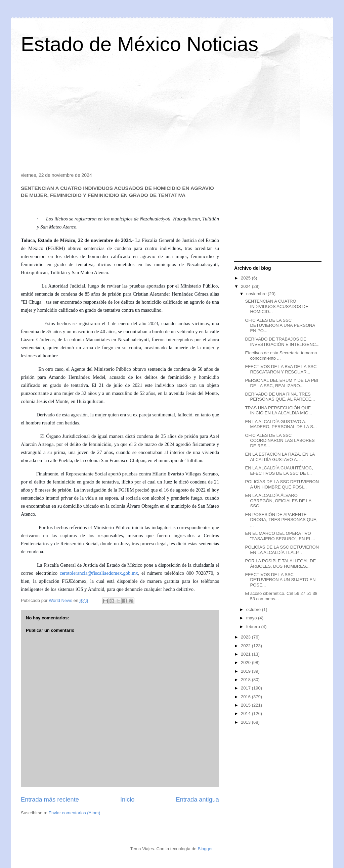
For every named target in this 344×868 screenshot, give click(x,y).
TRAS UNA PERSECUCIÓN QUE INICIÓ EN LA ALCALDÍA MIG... (278, 411)
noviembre (257, 294)
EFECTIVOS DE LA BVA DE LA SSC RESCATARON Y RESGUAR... (281, 369)
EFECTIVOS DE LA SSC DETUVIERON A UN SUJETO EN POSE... (280, 580)
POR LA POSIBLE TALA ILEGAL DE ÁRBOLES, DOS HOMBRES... (280, 564)
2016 (246, 697)
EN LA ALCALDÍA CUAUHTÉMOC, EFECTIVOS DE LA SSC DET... (279, 471)
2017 (246, 688)
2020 (246, 662)
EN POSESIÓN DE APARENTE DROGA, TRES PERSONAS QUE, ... (281, 520)
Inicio (127, 800)
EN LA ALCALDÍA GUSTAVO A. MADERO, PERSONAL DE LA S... (281, 424)
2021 (246, 654)
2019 (246, 671)
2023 (246, 637)
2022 (246, 646)
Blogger (205, 849)
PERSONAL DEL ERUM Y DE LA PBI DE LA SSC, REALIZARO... (281, 383)
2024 (246, 286)
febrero (254, 627)
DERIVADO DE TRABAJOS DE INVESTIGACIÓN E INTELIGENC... (282, 342)
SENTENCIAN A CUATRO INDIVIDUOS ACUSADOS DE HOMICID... (276, 306)
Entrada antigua (198, 800)
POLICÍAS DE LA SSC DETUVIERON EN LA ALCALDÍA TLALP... (282, 550)
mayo (252, 618)
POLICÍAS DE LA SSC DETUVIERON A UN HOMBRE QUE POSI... (282, 484)
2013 (246, 722)
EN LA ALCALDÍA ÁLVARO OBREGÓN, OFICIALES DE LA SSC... (278, 501)
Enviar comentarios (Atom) (74, 813)
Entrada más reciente (50, 800)
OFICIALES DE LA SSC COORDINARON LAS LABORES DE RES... (280, 441)
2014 (246, 713)
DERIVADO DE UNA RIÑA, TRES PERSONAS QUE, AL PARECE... (280, 397)
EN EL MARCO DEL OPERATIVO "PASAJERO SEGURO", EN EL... (280, 536)
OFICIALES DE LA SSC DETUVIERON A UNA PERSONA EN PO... (280, 325)
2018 (246, 680)
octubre (254, 609)
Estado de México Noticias (140, 44)
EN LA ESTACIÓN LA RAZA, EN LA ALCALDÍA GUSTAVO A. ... (280, 457)
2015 (246, 705)
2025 (246, 278)
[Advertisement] (172, 115)
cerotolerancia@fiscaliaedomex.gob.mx (99, 573)
